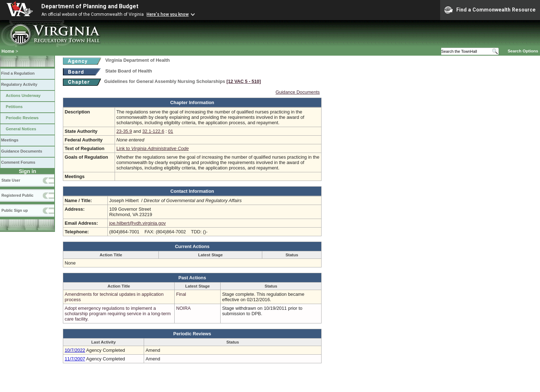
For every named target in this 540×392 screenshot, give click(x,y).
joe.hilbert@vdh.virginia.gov (137, 223)
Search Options (523, 51)
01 (171, 131)
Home (8, 51)
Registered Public (17, 195)
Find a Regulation (18, 73)
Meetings (10, 140)
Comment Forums (18, 162)
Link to (153, 148)
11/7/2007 (75, 359)
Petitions (14, 107)
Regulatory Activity (19, 84)
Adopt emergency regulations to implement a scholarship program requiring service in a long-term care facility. (118, 314)
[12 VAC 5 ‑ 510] (244, 81)
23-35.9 (124, 131)
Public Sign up (15, 210)
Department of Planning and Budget (90, 6)
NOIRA (183, 308)
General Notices (21, 129)
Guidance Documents (22, 151)
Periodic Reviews (22, 118)
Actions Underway (23, 95)
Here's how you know (168, 14)
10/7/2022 (75, 350)
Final (181, 294)
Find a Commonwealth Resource (490, 10)
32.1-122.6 (153, 131)
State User (11, 180)
